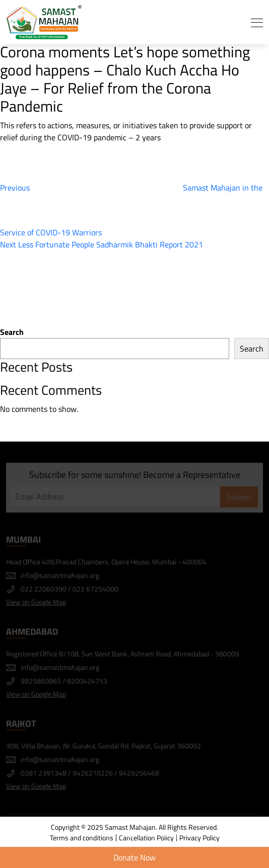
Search (12, 332)
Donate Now (134, 857)
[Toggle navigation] (257, 22)
